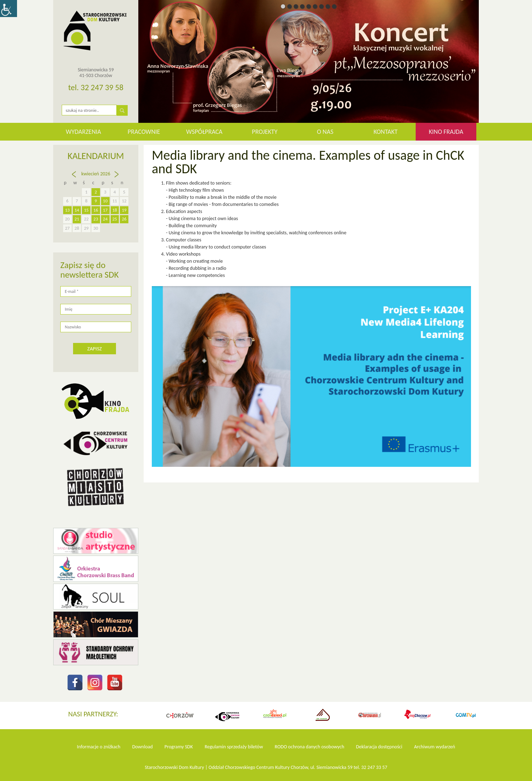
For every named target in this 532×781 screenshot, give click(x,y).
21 (77, 219)
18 (115, 210)
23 (96, 219)
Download (143, 747)
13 (67, 210)
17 (105, 210)
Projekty (265, 132)
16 (96, 210)
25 (115, 219)
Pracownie (144, 132)
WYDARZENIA (83, 132)
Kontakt (386, 132)
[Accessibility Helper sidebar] (9, 9)
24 (105, 219)
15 (86, 210)
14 (77, 210)
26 (124, 219)
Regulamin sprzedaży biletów (234, 747)
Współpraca (204, 132)
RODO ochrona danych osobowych (310, 747)
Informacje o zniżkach (99, 747)
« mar (75, 181)
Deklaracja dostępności (379, 747)
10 (105, 201)
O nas (325, 132)
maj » (117, 177)
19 (124, 210)
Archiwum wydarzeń (434, 747)
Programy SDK (179, 747)
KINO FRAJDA (446, 132)
